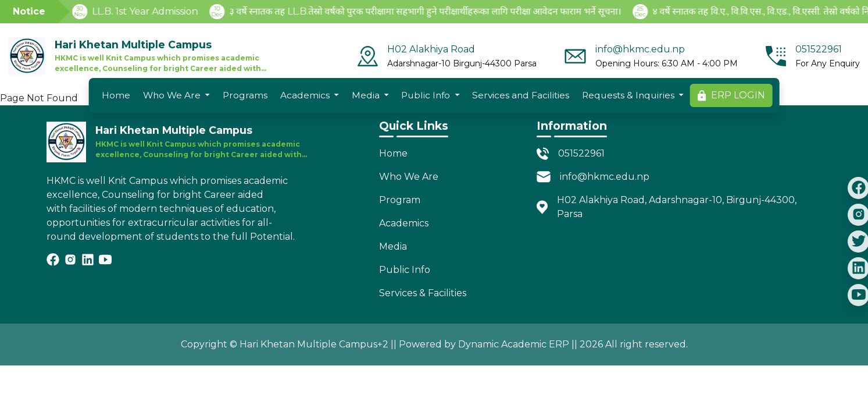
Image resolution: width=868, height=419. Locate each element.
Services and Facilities (521, 95)
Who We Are (172, 95)
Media (366, 95)
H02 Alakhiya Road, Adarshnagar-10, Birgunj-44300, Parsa (677, 207)
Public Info (426, 95)
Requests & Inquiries (628, 95)
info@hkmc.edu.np (605, 177)
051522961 (581, 153)
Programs (245, 95)
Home (116, 95)
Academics (305, 95)
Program (400, 200)
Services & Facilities (423, 293)
